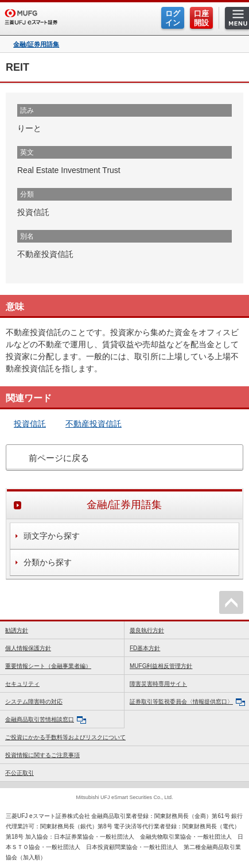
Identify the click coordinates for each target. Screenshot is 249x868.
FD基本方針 (145, 648)
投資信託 (30, 424)
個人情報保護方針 (28, 648)
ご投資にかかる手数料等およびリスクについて (65, 737)
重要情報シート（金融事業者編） (48, 666)
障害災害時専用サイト (158, 684)
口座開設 (201, 18)
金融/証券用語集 (36, 45)
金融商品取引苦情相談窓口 (46, 720)
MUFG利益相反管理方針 (161, 666)
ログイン (173, 18)
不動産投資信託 (94, 424)
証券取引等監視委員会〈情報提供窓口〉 (187, 702)
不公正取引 (20, 773)
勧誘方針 (17, 630)
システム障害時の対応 (34, 702)
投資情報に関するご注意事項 (42, 755)
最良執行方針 (147, 630)
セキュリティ (22, 684)
